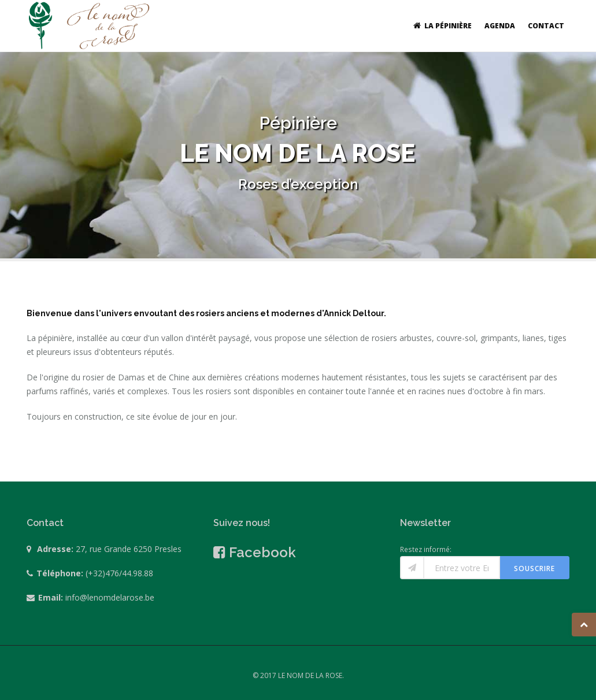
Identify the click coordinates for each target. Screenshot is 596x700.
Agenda (500, 26)
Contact (546, 26)
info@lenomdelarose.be (110, 597)
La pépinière (441, 26)
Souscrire (534, 568)
